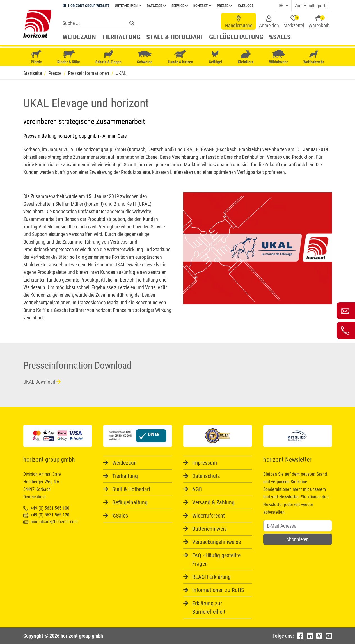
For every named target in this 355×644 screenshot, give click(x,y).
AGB (197, 489)
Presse (225, 6)
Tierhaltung (121, 37)
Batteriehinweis (209, 529)
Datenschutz (206, 476)
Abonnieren (297, 539)
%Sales (280, 37)
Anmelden (269, 22)
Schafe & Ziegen (108, 57)
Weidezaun (79, 37)
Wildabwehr (279, 57)
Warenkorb (319, 22)
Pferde (36, 57)
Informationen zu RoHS (218, 590)
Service (180, 6)
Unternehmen (128, 6)
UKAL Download (42, 382)
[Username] (298, 526)
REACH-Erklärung (211, 577)
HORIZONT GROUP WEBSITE (86, 6)
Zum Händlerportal (312, 6)
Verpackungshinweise (217, 542)
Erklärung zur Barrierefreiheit (209, 607)
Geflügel (216, 57)
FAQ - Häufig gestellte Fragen (216, 559)
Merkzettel (294, 22)
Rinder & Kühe (69, 57)
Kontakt (202, 6)
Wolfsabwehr (314, 57)
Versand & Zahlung (213, 502)
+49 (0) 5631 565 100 (46, 508)
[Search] (93, 23)
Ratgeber (156, 6)
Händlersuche (239, 22)
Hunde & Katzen (180, 57)
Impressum (205, 463)
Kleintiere (246, 57)
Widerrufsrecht (209, 516)
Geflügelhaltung (236, 37)
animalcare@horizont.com (51, 522)
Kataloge (246, 6)
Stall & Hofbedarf (175, 37)
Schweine (145, 57)
